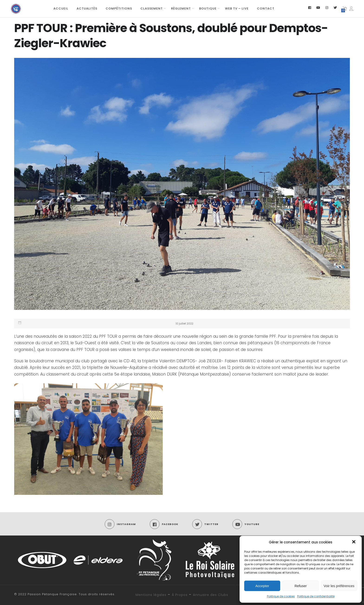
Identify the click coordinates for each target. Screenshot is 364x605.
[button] (354, 542)
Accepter (262, 586)
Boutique (208, 8)
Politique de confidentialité (316, 596)
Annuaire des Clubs (211, 595)
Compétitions (119, 8)
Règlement (181, 8)
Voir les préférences (339, 586)
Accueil (61, 8)
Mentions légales (151, 595)
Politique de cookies (281, 596)
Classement (152, 8)
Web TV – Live (237, 8)
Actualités (87, 8)
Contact (266, 8)
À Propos (180, 595)
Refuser (301, 586)
